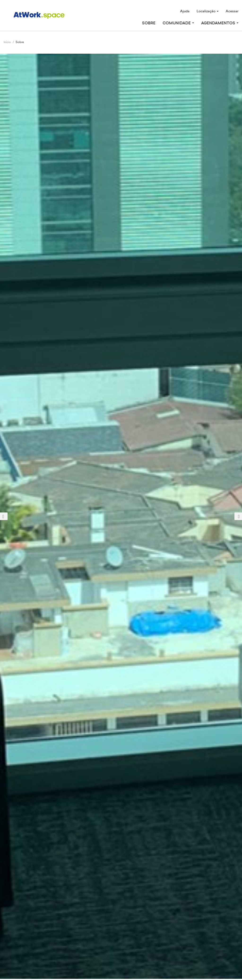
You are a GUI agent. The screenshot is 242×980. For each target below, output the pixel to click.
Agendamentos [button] (220, 23)
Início (7, 42)
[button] (18, 516)
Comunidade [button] (178, 23)
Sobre (149, 23)
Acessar (232, 11)
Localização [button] (208, 11)
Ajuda (185, 11)
